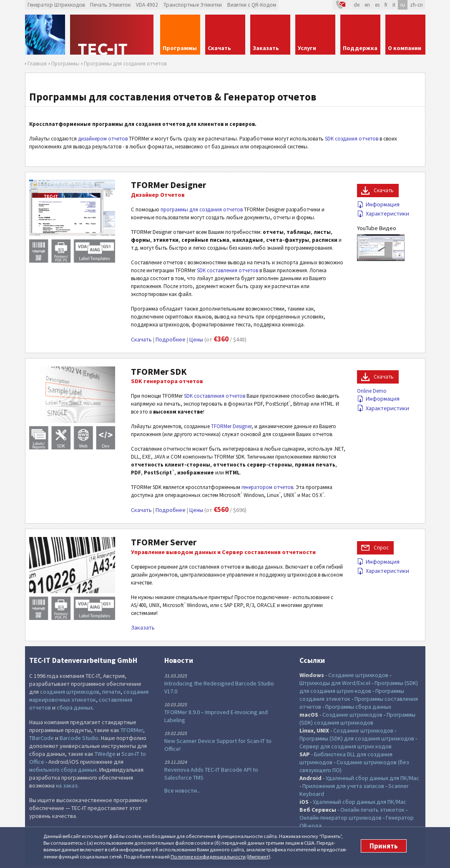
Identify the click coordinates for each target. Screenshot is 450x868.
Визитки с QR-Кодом (252, 5)
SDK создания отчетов (352, 139)
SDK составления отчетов (228, 270)
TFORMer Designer (168, 185)
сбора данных (75, 707)
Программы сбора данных (358, 707)
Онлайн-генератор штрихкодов (341, 818)
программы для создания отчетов (202, 209)
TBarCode (41, 738)
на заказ (67, 785)
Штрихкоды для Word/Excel (335, 683)
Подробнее (171, 339)
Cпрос (381, 548)
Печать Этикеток (110, 5)
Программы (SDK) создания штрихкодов (357, 719)
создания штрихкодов (70, 692)
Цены (196, 339)
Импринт (258, 857)
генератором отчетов (267, 487)
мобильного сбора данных (63, 770)
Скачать (141, 339)
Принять (384, 846)
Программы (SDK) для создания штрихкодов (357, 738)
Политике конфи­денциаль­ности (208, 857)
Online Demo (372, 391)
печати (111, 692)
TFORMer (132, 730)
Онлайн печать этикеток (372, 810)
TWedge (105, 754)
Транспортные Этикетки (193, 5)
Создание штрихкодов (358, 675)
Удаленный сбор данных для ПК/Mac (372, 778)
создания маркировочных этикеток (89, 696)
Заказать (143, 627)
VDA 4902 (147, 5)
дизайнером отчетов (103, 139)
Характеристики (383, 213)
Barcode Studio (79, 738)
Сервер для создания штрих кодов (346, 746)
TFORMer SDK (159, 372)
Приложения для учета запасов (343, 786)
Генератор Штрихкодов (56, 5)
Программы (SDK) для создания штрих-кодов (359, 687)
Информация (378, 204)
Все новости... (182, 790)
